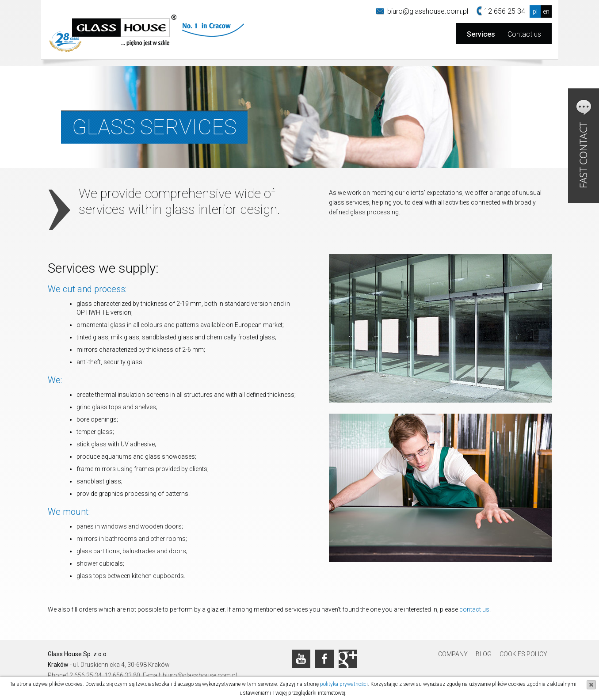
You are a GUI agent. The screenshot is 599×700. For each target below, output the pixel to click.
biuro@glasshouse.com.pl (428, 11)
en (546, 11)
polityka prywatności (344, 684)
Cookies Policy (523, 654)
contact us (474, 609)
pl (535, 11)
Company (453, 654)
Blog (484, 654)
